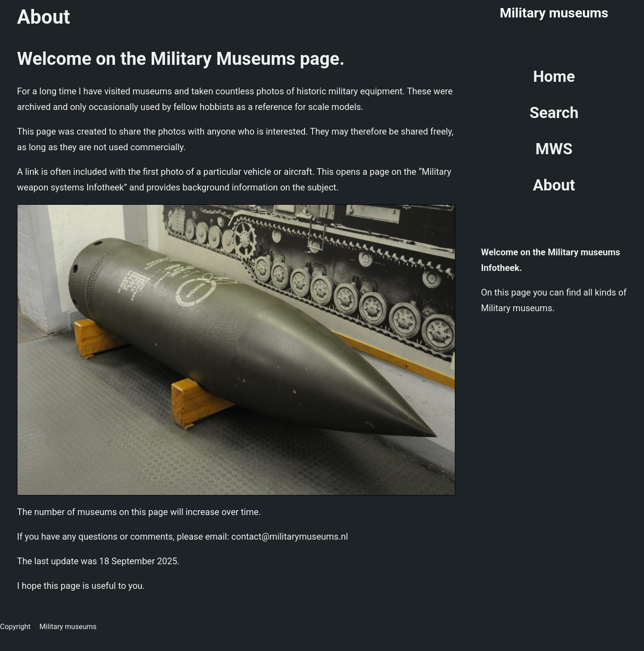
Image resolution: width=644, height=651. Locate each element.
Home (554, 77)
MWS (554, 149)
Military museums (554, 13)
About (554, 185)
